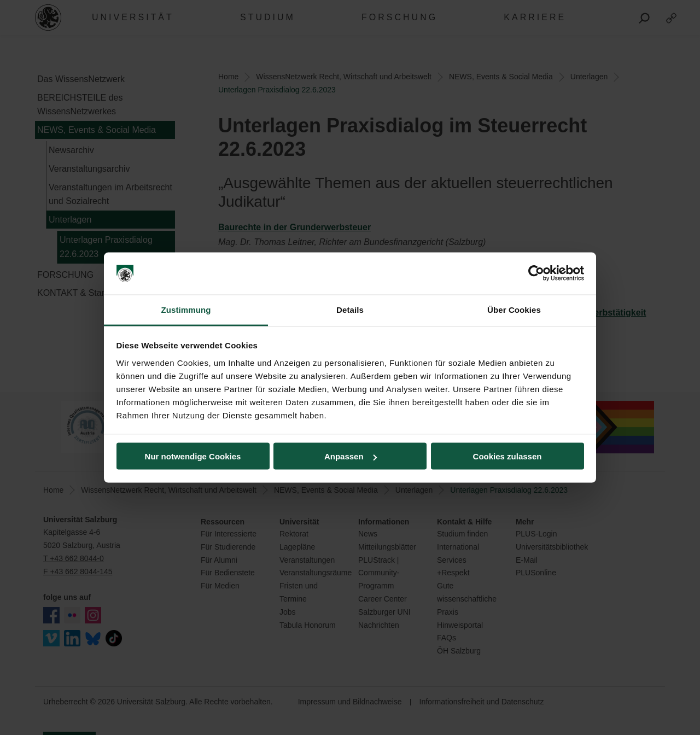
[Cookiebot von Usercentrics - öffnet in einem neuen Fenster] (536, 273)
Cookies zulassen (507, 456)
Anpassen (351, 456)
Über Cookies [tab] (514, 309)
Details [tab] (350, 309)
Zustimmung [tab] (186, 309)
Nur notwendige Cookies (193, 456)
